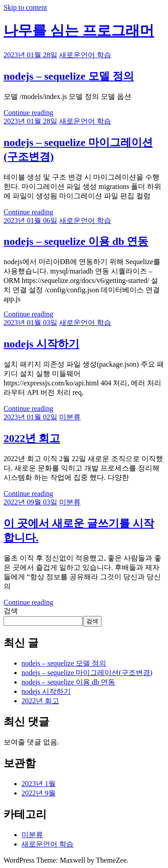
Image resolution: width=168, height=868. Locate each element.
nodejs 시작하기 (41, 344)
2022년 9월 (39, 793)
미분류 (70, 417)
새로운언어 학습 (85, 55)
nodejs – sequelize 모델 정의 (69, 76)
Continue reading (28, 113)
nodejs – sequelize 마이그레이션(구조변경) (87, 673)
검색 (11, 611)
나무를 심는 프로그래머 (79, 30)
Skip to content (25, 7)
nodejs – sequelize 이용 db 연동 (76, 241)
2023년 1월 (39, 784)
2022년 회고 (32, 438)
